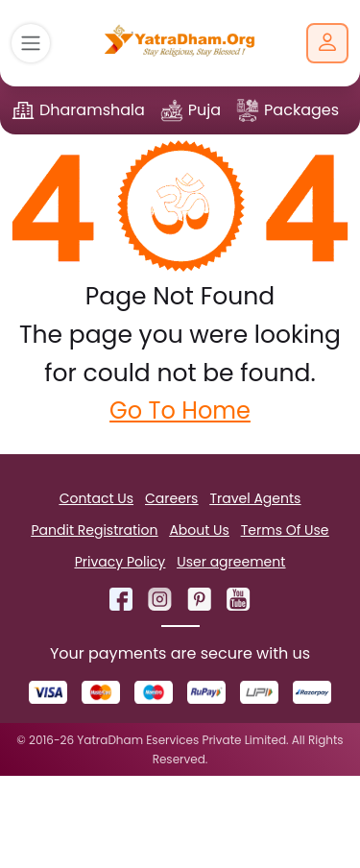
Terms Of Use (285, 530)
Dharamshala (92, 110)
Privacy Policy (120, 562)
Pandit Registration (94, 530)
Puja (204, 110)
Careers (171, 498)
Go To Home (180, 410)
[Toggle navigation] (31, 43)
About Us (199, 530)
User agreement (231, 562)
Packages (301, 110)
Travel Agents (255, 498)
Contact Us (96, 498)
